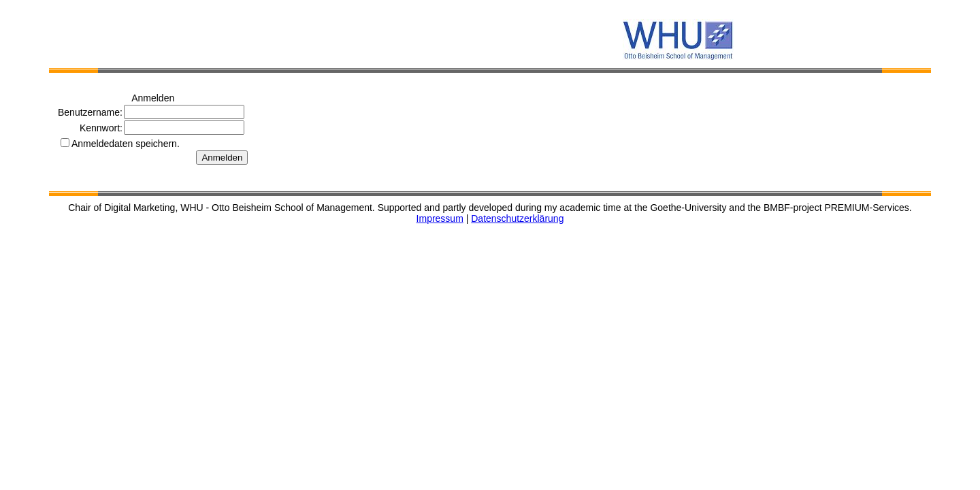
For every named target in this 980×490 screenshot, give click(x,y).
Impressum (440, 218)
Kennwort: (101, 128)
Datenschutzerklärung (517, 218)
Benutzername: (90, 112)
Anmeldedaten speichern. (126, 144)
